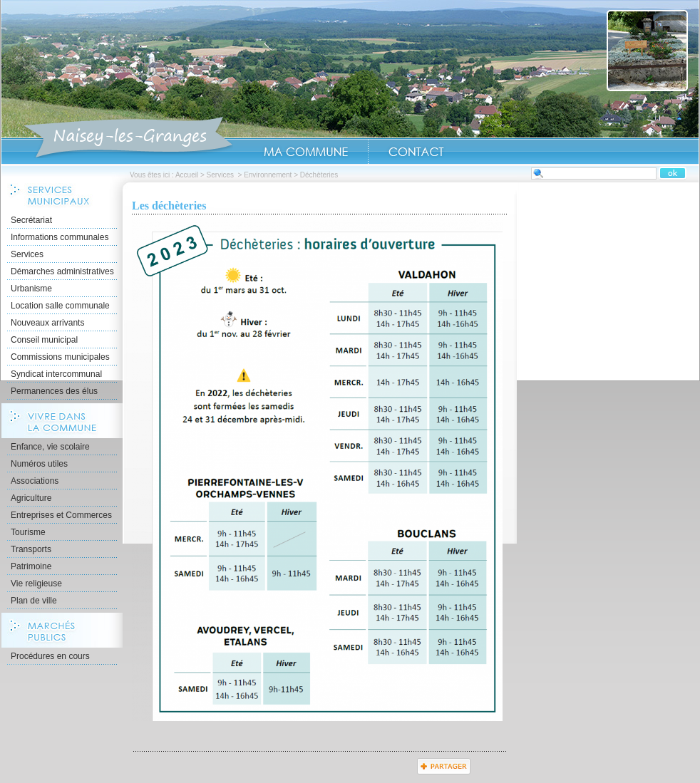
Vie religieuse (36, 584)
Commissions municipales (60, 357)
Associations (35, 481)
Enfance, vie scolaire (50, 447)
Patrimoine (31, 566)
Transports (31, 549)
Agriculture (31, 498)
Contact (416, 152)
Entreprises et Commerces (61, 515)
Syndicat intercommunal (56, 374)
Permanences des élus (54, 391)
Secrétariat (31, 220)
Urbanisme (31, 289)
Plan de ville (34, 601)
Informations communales (60, 237)
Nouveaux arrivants (47, 323)
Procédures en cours (50, 656)
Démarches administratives (62, 271)
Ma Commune (306, 152)
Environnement (268, 175)
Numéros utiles (39, 464)
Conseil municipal (44, 340)
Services (221, 175)
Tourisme (28, 532)
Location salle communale (60, 306)
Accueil (128, 138)
